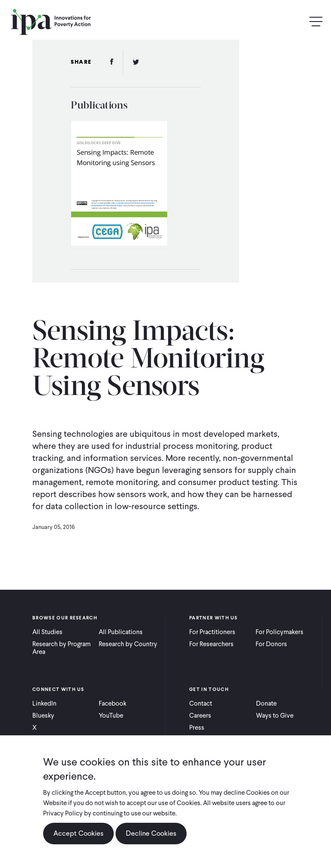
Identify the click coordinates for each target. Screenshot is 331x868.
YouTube (111, 716)
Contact (201, 703)
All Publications (121, 632)
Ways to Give (275, 716)
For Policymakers (279, 632)
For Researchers (211, 644)
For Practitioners (212, 632)
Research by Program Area (61, 648)
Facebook (112, 703)
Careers (200, 716)
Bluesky (43, 716)
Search (297, 22)
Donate (266, 703)
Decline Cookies (151, 833)
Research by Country (128, 644)
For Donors (271, 644)
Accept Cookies (78, 833)
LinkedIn (44, 703)
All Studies (47, 632)
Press (197, 728)
